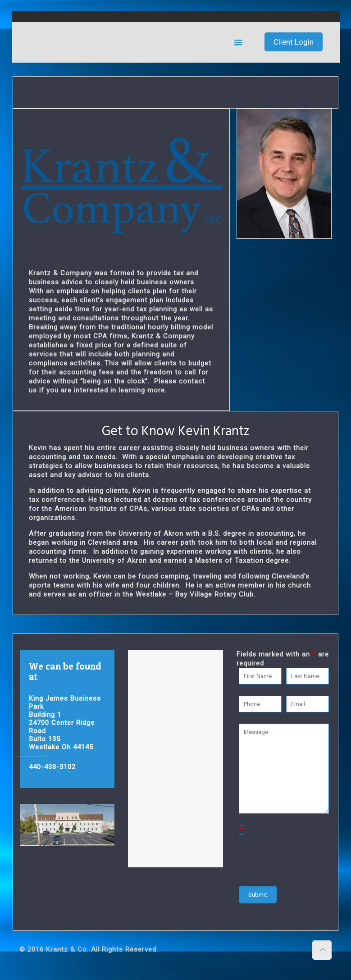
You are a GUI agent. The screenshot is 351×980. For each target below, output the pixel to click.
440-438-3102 (52, 767)
